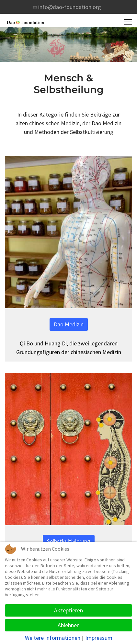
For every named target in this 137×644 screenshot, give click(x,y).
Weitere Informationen (53, 638)
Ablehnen (69, 625)
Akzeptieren (68, 610)
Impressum (99, 638)
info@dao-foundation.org (70, 7)
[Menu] (128, 22)
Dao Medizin (69, 324)
